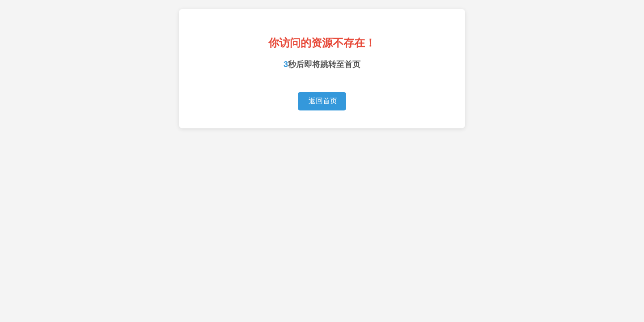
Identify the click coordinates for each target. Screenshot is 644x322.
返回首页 (322, 101)
